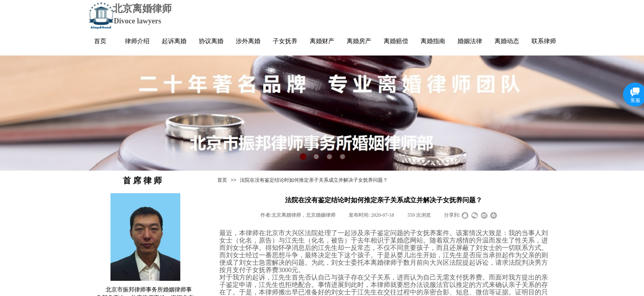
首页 (222, 180)
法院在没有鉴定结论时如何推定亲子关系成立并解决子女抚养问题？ (314, 180)
